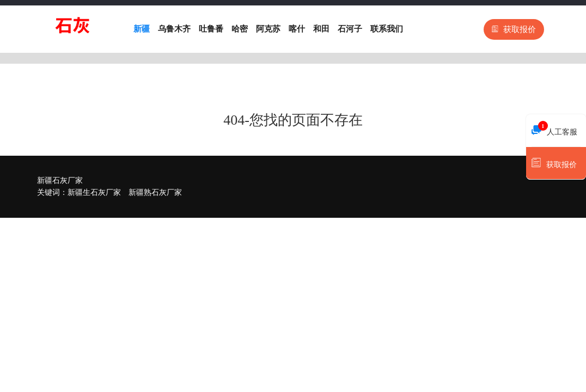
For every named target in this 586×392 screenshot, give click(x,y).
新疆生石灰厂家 (94, 192)
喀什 (297, 29)
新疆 (142, 29)
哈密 (240, 29)
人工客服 (554, 129)
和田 (321, 29)
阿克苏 (268, 29)
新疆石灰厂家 (60, 180)
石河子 (350, 29)
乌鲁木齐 (174, 29)
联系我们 (387, 29)
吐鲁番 (211, 29)
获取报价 (514, 29)
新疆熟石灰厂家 (155, 192)
